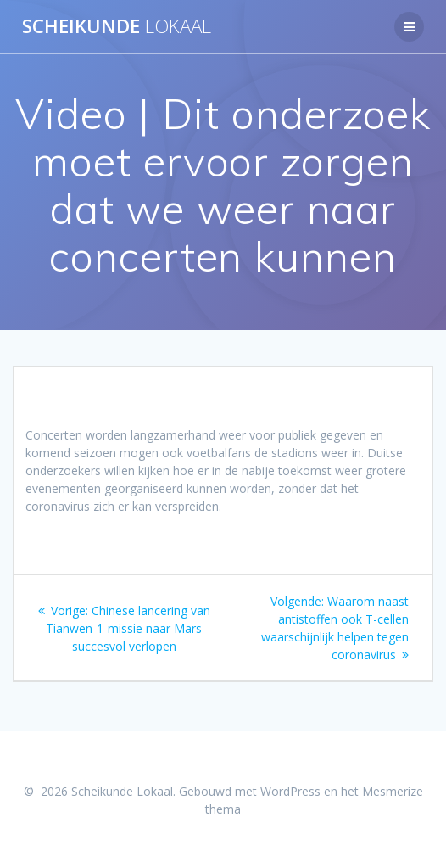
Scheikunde (117, 26)
